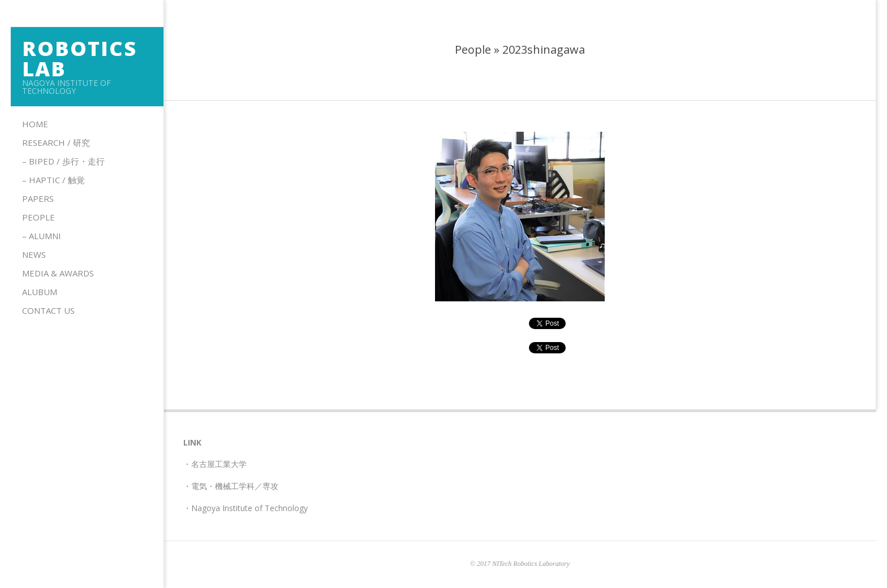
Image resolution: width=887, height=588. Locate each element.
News (34, 254)
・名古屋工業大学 (215, 464)
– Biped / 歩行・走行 (63, 161)
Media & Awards (58, 273)
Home (35, 124)
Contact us (48, 310)
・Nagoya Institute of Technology (246, 508)
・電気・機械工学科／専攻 (231, 486)
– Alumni (42, 236)
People (38, 217)
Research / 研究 (56, 142)
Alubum (40, 292)
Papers (38, 198)
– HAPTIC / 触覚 (53, 180)
